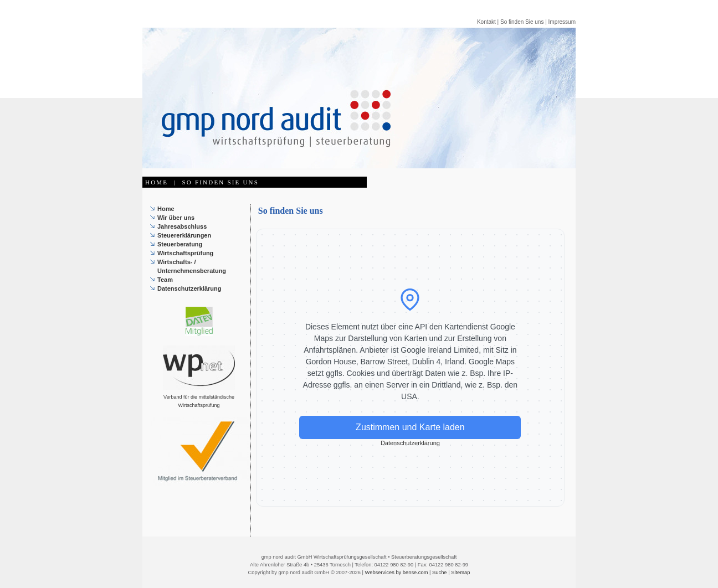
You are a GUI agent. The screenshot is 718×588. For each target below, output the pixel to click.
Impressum (562, 22)
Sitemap (460, 572)
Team (165, 280)
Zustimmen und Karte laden (410, 427)
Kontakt (486, 22)
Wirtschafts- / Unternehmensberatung (192, 266)
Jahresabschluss (182, 226)
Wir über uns (176, 218)
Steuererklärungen (184, 235)
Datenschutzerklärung (189, 288)
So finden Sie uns (522, 22)
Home (166, 209)
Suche (439, 572)
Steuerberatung (180, 244)
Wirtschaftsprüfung (185, 253)
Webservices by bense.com (397, 572)
